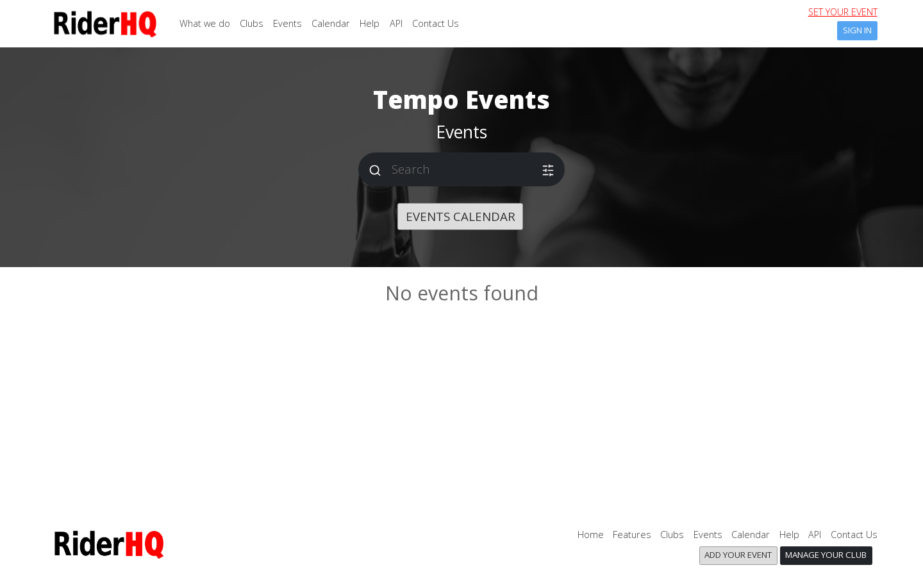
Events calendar (461, 216)
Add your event (738, 555)
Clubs (252, 23)
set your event (843, 12)
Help (370, 23)
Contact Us (436, 23)
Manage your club (826, 555)
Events (287, 23)
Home (591, 535)
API (396, 23)
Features (632, 535)
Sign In (857, 30)
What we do (205, 23)
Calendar (331, 23)
